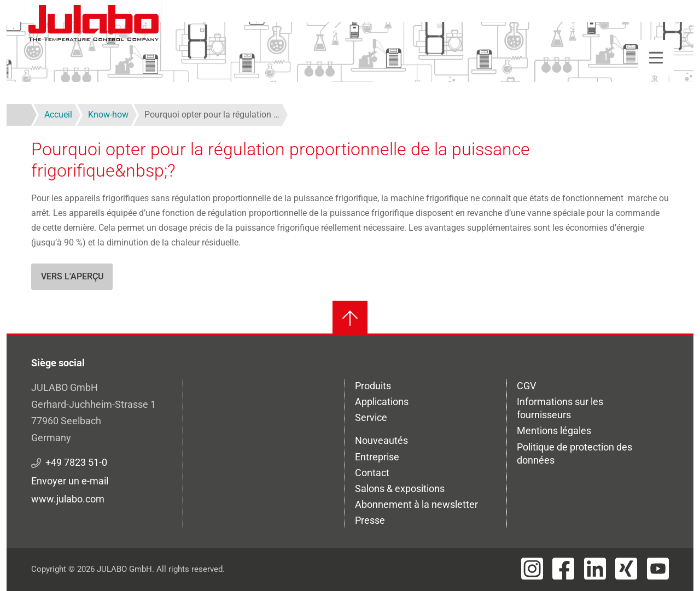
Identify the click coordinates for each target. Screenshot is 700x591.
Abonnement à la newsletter (416, 504)
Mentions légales (554, 431)
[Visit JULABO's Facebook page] (563, 569)
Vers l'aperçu (72, 276)
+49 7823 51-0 (76, 462)
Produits (373, 386)
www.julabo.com (68, 499)
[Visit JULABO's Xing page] (626, 569)
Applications (382, 402)
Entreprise (377, 457)
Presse (370, 520)
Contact (372, 473)
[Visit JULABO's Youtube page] (658, 569)
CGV (526, 386)
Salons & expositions (400, 488)
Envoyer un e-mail (70, 481)
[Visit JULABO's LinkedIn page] (595, 569)
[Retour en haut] (350, 318)
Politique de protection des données (574, 454)
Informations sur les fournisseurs (560, 408)
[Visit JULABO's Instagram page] (532, 569)
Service (371, 417)
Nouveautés (381, 440)
